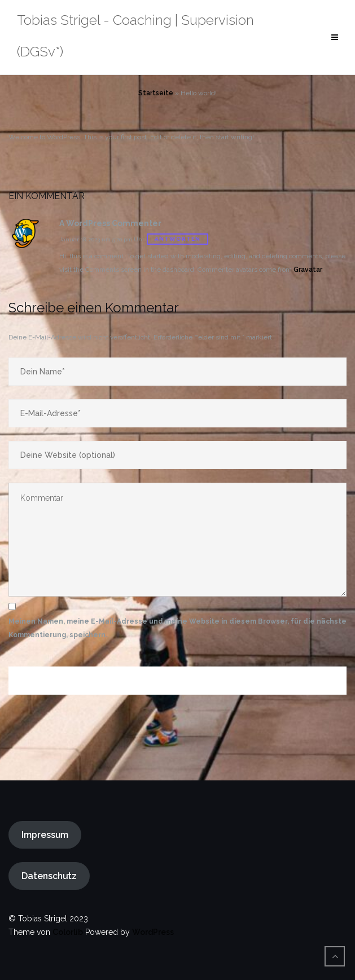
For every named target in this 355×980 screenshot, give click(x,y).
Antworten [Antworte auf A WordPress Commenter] (177, 239)
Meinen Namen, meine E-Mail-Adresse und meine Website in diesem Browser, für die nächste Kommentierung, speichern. (177, 628)
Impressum (45, 835)
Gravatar (308, 270)
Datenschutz (49, 876)
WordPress (153, 932)
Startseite (156, 93)
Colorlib (68, 932)
